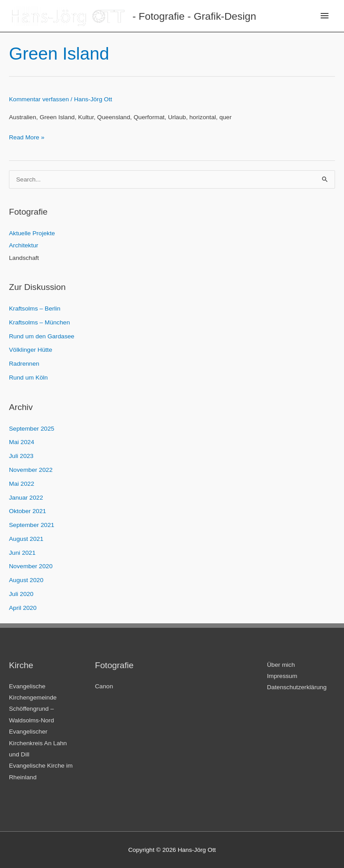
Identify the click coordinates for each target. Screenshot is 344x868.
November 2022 (31, 470)
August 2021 (26, 539)
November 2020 (31, 566)
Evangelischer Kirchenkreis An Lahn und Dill (38, 743)
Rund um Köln (28, 378)
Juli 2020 (21, 594)
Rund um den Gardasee (42, 336)
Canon (104, 686)
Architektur (24, 245)
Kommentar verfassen (39, 99)
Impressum (282, 676)
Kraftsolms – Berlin (35, 309)
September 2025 (32, 429)
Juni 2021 (22, 553)
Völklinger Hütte (31, 350)
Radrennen (24, 364)
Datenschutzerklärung (297, 687)
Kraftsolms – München (39, 322)
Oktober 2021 (28, 511)
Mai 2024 (21, 442)
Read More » (27, 137)
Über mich (281, 665)
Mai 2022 (21, 484)
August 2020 (26, 580)
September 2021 (32, 525)
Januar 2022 (26, 498)
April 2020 (23, 608)
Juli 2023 (21, 456)
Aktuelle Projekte (32, 233)
